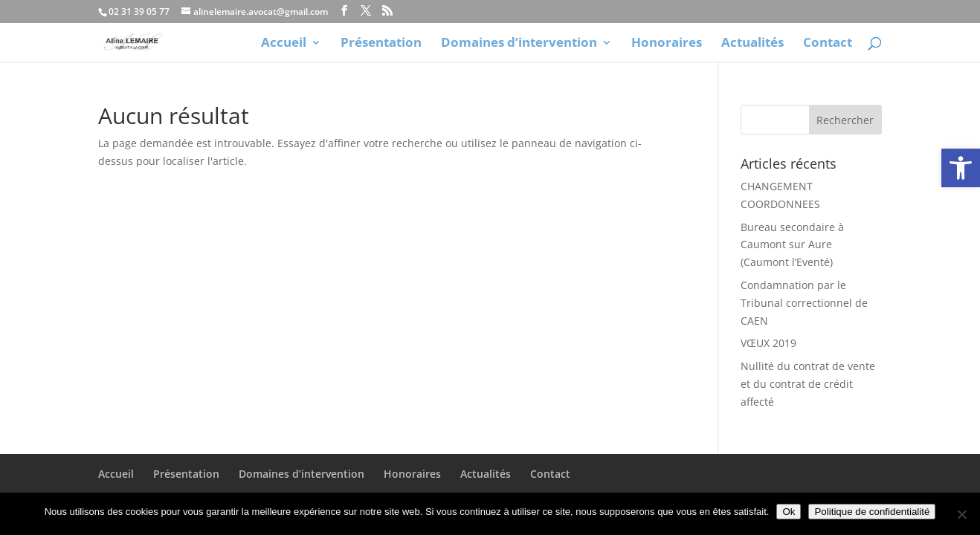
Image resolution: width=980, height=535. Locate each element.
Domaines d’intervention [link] (519, 44)
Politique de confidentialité (872, 512)
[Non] (961, 514)
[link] (961, 168)
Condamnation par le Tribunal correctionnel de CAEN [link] (804, 303)
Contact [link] (828, 44)
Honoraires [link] (667, 44)
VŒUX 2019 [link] (768, 343)
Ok (789, 512)
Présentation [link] (381, 44)
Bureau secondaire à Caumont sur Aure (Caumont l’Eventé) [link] (792, 245)
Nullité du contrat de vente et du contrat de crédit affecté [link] (808, 384)
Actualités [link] (752, 44)
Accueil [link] (284, 44)
